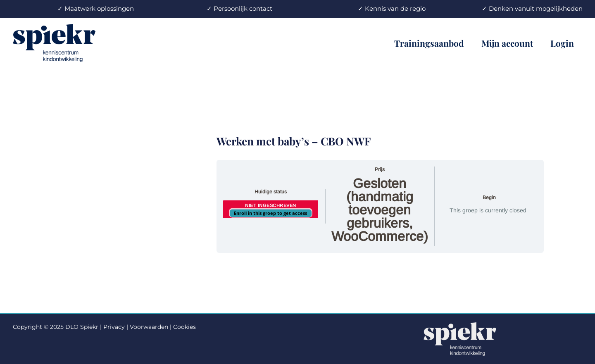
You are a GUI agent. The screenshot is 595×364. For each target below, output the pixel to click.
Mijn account (507, 43)
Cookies (184, 327)
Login (562, 43)
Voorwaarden (149, 327)
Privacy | (116, 327)
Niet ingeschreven (271, 205)
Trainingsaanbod (429, 43)
